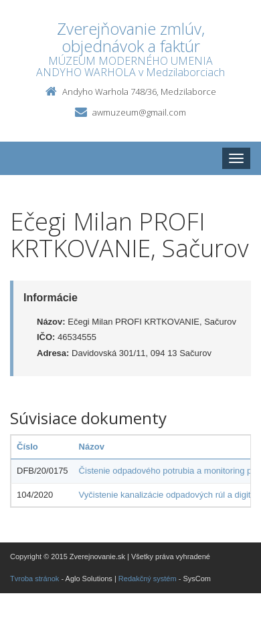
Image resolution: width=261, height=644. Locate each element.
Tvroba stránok (34, 579)
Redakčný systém (148, 579)
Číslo (27, 447)
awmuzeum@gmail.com (139, 112)
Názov (92, 447)
